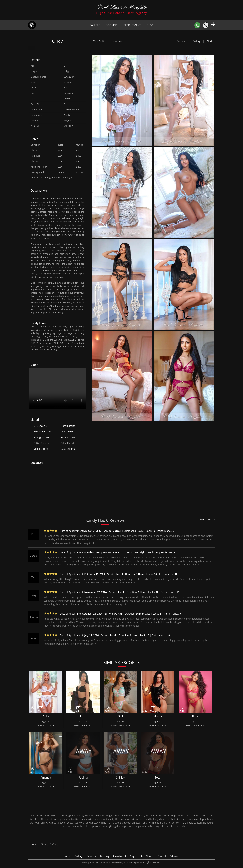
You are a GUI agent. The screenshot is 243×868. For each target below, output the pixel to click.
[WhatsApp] (197, 25)
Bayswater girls (39, 312)
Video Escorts (41, 449)
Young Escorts (42, 437)
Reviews (91, 856)
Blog (150, 25)
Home (67, 856)
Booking (112, 25)
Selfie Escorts (68, 443)
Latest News (145, 856)
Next (210, 41)
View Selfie (99, 41)
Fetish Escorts (41, 443)
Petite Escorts (68, 432)
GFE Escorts (40, 426)
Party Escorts (68, 437)
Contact (162, 856)
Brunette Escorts (43, 432)
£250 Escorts (68, 449)
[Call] (206, 25)
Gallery (95, 25)
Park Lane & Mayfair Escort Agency (124, 862)
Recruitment (132, 25)
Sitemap (175, 856)
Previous (181, 41)
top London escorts (61, 257)
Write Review (207, 519)
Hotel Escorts (68, 426)
